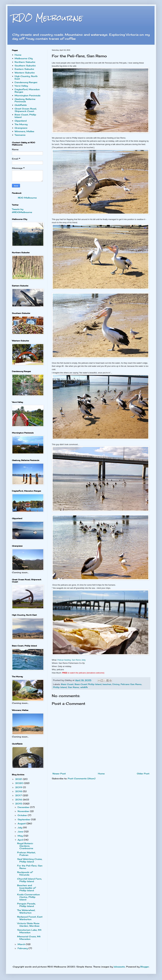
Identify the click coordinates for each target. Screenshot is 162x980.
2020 (20, 783)
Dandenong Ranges (26, 82)
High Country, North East (26, 77)
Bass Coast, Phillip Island (25, 116)
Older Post (143, 774)
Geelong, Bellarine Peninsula (25, 100)
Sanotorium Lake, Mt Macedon (29, 931)
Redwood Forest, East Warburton (30, 918)
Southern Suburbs (25, 66)
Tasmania (20, 135)
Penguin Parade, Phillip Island (26, 905)
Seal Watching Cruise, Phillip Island (30, 860)
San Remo (73, 687)
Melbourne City (24, 58)
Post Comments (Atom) (82, 778)
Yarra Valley (21, 86)
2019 (19, 787)
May (21, 836)
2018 (19, 791)
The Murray (21, 124)
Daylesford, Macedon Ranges (27, 91)
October (23, 815)
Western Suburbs (25, 73)
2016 (19, 800)
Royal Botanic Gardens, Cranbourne (25, 846)
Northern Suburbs (25, 62)
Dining (116, 684)
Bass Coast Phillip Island (88, 684)
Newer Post (59, 774)
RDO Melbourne (47, 18)
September (24, 819)
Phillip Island (60, 687)
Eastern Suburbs (24, 69)
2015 (19, 804)
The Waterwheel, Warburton (26, 911)
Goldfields (21, 105)
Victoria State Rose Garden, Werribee (28, 925)
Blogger (145, 967)
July (20, 827)
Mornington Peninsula (27, 95)
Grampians (21, 128)
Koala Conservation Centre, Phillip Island (29, 897)
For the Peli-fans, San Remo (30, 867)
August (22, 823)
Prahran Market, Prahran (26, 854)
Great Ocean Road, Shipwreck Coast (26, 110)
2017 (19, 795)
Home (101, 774)
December (24, 807)
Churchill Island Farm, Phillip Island (29, 880)
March (22, 944)
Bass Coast (67, 684)
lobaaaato (119, 967)
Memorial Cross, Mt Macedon (29, 938)
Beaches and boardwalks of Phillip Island (26, 888)
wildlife (84, 687)
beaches (107, 684)
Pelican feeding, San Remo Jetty (72, 660)
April (21, 840)
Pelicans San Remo (131, 684)
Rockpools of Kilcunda (25, 873)
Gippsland (21, 121)
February (23, 948)
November (24, 811)
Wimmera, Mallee (24, 131)
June (21, 832)
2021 (19, 779)
